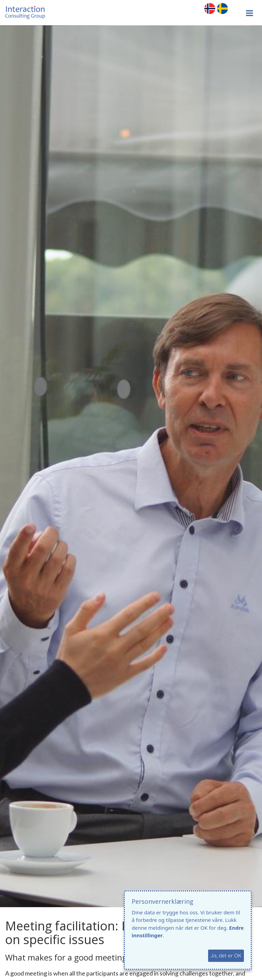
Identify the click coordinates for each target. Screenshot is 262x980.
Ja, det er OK (226, 956)
